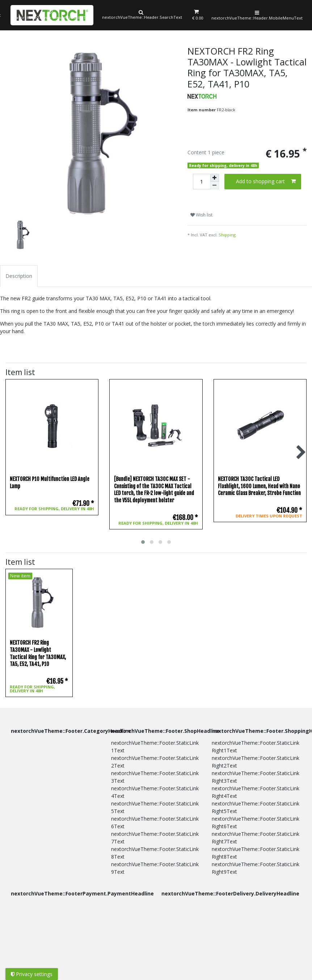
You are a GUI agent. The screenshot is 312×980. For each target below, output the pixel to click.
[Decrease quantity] (215, 186)
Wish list (201, 215)
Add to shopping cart (266, 181)
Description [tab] (19, 276)
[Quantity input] (202, 182)
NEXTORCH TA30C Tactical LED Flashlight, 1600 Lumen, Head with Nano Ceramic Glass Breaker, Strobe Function (259, 486)
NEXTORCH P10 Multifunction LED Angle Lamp (50, 483)
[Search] (140, 15)
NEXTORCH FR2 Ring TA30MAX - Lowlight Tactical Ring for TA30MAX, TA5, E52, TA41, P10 (38, 653)
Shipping (227, 235)
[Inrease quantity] (215, 178)
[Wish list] (49, 15)
